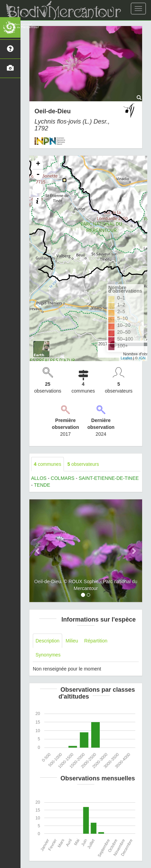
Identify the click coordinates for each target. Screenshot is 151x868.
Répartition (96, 641)
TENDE (42, 485)
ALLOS (39, 478)
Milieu (72, 641)
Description (47, 641)
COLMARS (63, 478)
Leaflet (126, 358)
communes (47, 464)
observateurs (83, 464)
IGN (142, 358)
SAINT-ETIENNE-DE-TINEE (109, 478)
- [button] (38, 175)
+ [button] (38, 164)
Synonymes (48, 655)
